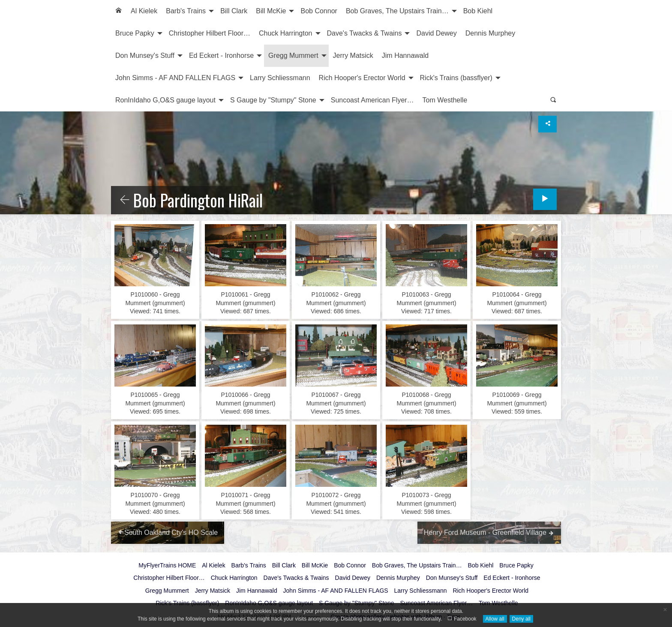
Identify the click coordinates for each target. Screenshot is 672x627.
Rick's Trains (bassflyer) (456, 78)
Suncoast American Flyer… (372, 100)
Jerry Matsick (353, 55)
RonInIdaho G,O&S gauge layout (165, 100)
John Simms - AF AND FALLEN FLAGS (175, 78)
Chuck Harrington (286, 33)
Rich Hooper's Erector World (362, 78)
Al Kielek (144, 11)
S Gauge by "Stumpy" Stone (273, 100)
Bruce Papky (135, 33)
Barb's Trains (186, 11)
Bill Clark (234, 11)
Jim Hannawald (405, 55)
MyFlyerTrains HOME (167, 565)
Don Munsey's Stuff (145, 55)
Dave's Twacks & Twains (364, 33)
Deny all (521, 619)
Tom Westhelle (445, 100)
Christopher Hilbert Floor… (210, 33)
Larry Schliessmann (280, 78)
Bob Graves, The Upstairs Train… (397, 11)
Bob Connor (319, 11)
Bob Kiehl (478, 11)
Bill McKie (271, 11)
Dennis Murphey (490, 33)
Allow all (495, 619)
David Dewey (436, 33)
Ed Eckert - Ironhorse (221, 55)
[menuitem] (119, 11)
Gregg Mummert (293, 55)
